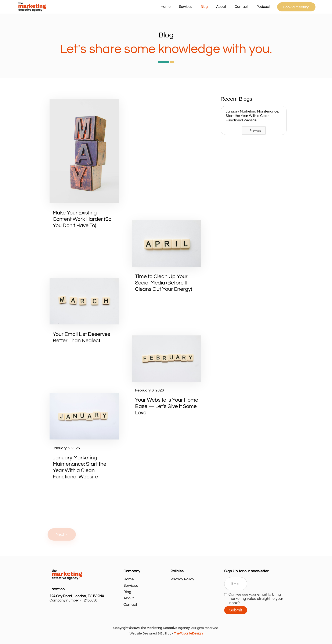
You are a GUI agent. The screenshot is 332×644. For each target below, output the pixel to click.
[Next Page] (62, 534)
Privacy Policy (182, 579)
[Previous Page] (254, 130)
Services (131, 586)
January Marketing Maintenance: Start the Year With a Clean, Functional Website (252, 116)
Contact (241, 7)
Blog (204, 7)
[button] (185, 7)
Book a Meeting (296, 7)
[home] (86, 7)
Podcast (263, 7)
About (221, 7)
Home (166, 7)
